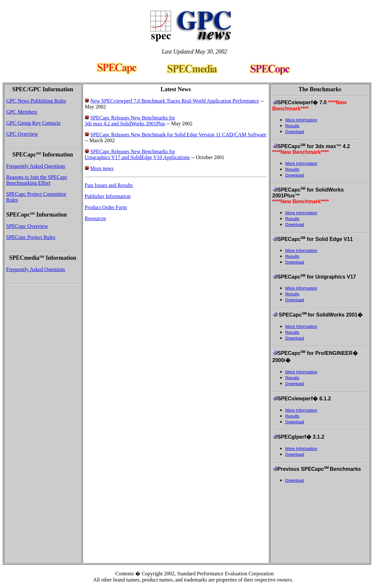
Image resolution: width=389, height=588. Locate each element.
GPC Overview (22, 134)
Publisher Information (108, 196)
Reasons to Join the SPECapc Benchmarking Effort (37, 180)
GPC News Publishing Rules (36, 101)
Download (295, 132)
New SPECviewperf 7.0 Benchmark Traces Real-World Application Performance (175, 101)
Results (292, 126)
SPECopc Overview (27, 226)
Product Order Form (106, 207)
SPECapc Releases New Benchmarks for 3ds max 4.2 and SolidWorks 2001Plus (130, 121)
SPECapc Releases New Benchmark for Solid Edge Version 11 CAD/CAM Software (178, 135)
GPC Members (22, 112)
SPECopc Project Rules (31, 237)
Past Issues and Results (109, 185)
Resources (96, 218)
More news (102, 168)
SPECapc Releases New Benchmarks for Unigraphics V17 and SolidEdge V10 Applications (137, 154)
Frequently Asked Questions (36, 166)
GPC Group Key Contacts (33, 123)
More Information (301, 120)
